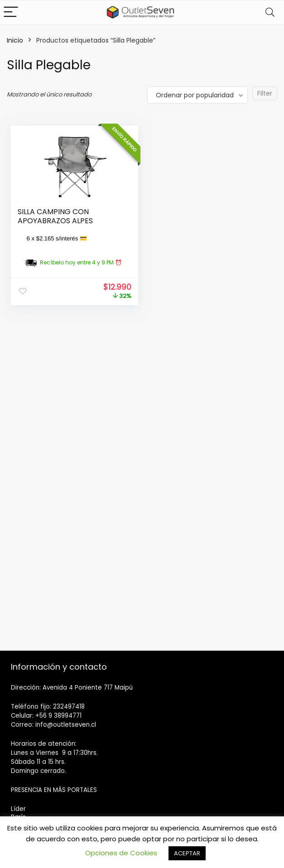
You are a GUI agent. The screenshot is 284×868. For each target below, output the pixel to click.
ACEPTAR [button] (187, 853)
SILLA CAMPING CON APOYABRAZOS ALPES (55, 216)
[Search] (270, 12)
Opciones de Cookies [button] (121, 853)
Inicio (15, 40)
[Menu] (11, 12)
